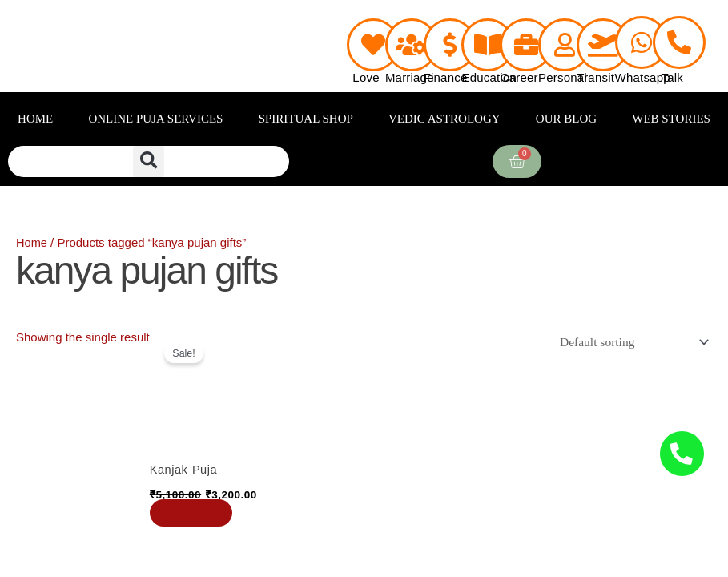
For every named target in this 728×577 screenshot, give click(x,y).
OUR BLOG (566, 119)
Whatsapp (643, 77)
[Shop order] (631, 342)
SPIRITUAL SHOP (306, 119)
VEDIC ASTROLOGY (444, 119)
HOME (35, 119)
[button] (149, 161)
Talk (672, 77)
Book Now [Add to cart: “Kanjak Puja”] (195, 512)
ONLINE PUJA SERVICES (155, 119)
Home (32, 242)
